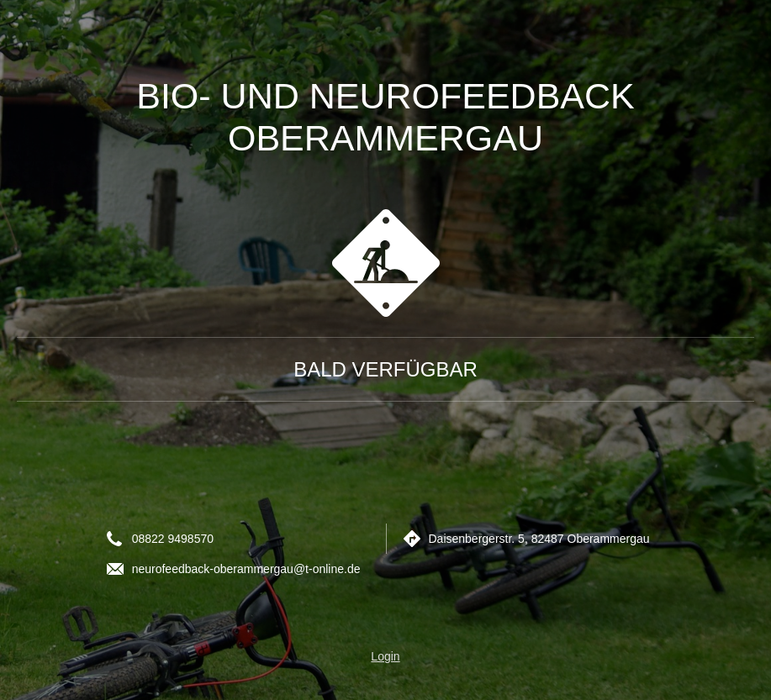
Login (385, 656)
